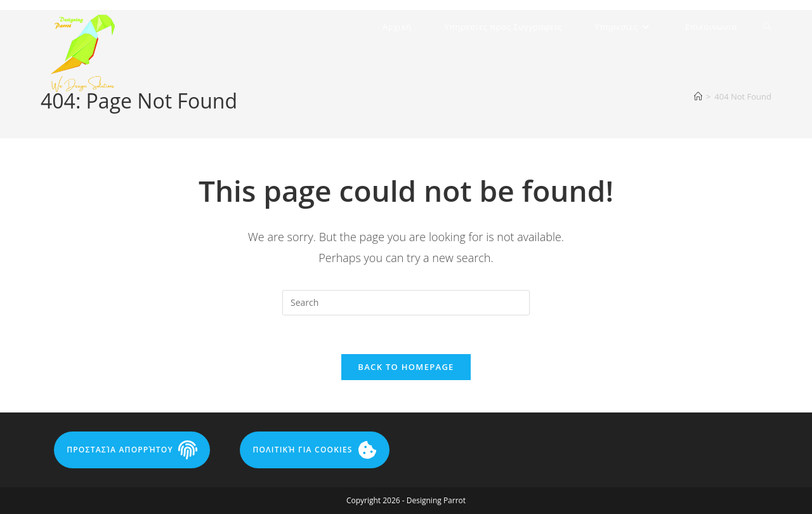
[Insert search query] (406, 303)
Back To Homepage (406, 367)
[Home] (698, 96)
